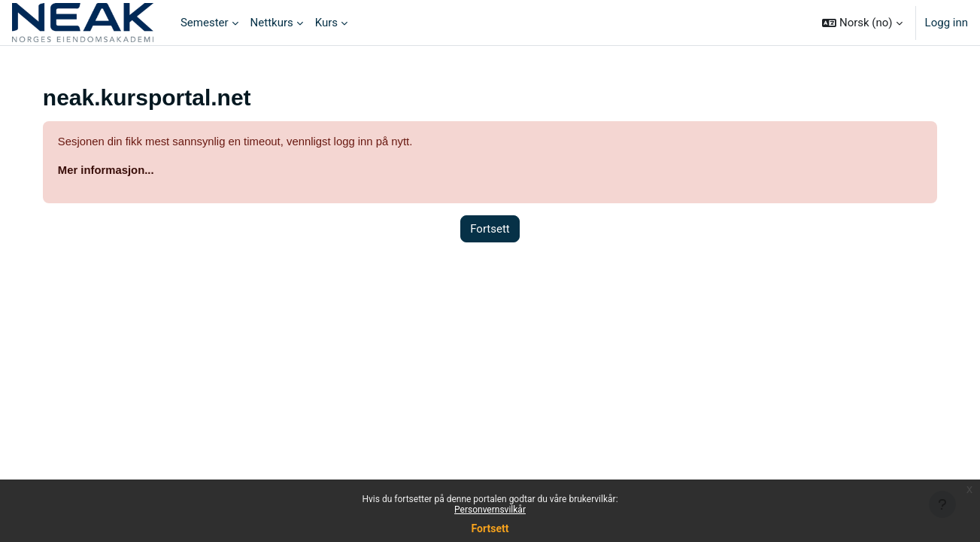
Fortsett (490, 528)
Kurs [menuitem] (326, 23)
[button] (862, 23)
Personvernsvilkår (490, 510)
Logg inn (947, 23)
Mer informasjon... (117, 171)
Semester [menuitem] (205, 23)
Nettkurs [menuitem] (272, 23)
